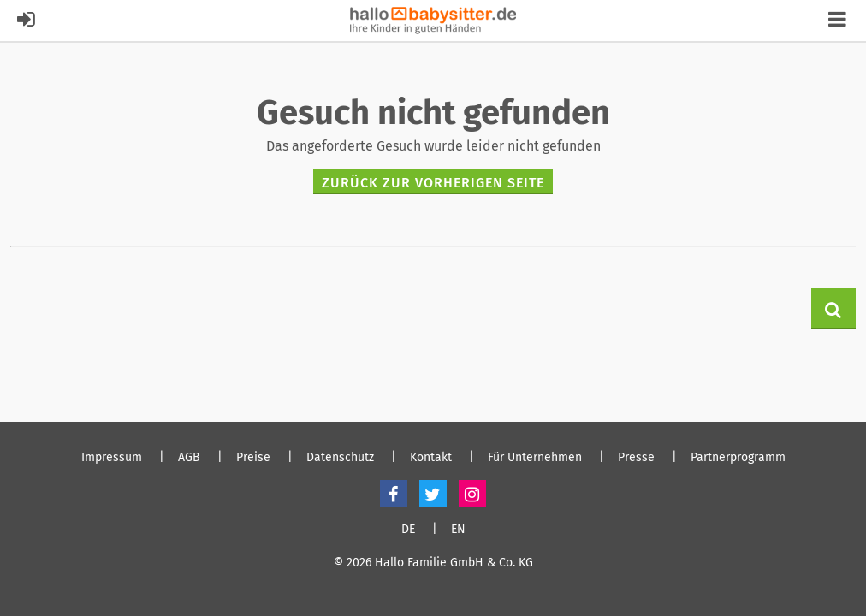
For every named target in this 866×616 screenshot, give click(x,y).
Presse (636, 458)
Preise (253, 458)
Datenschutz (340, 458)
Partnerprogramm (738, 458)
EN (458, 530)
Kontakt (431, 458)
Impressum (112, 458)
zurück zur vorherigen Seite (433, 183)
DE (408, 530)
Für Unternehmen (535, 458)
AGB (189, 458)
